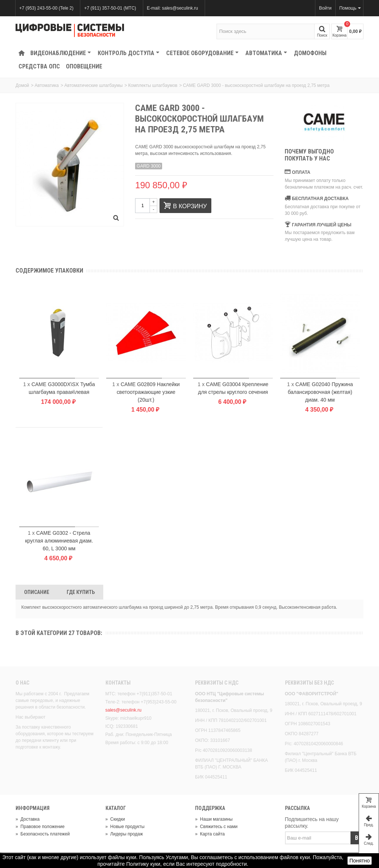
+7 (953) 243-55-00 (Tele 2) (46, 8)
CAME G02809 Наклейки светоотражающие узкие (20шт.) (148, 392)
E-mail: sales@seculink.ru (172, 8)
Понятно (360, 861)
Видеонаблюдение (61, 53)
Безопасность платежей (43, 834)
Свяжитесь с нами (216, 827)
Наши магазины (214, 819)
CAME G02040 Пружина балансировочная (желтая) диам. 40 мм (320, 392)
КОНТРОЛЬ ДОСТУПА (129, 53)
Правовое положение (40, 827)
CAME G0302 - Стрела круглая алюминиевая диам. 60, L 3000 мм (59, 541)
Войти (325, 8)
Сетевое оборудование (202, 53)
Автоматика (266, 53)
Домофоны (310, 53)
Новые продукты (125, 827)
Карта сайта (210, 834)
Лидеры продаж (124, 834)
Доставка (28, 819)
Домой (22, 85)
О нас (22, 683)
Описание (37, 592)
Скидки (115, 819)
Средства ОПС (39, 66)
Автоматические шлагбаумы (93, 85)
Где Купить (81, 592)
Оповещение (84, 66)
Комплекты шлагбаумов (153, 85)
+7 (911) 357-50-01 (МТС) (110, 8)
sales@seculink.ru (124, 710)
